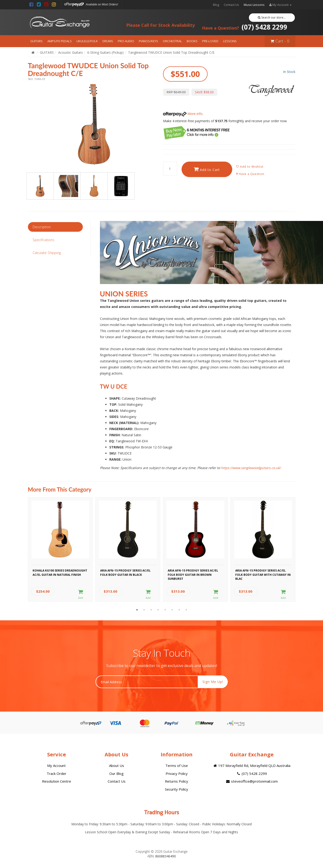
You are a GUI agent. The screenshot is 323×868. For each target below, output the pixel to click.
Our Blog (116, 773)
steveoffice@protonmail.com (251, 781)
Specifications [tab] (44, 240)
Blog (216, 5)
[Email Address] (147, 682)
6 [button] (172, 610)
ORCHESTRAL (172, 41)
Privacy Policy (177, 773)
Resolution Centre (57, 781)
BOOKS (192, 41)
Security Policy (177, 789)
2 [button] (144, 610)
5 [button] (165, 610)
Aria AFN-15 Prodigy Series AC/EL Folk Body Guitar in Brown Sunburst (193, 574)
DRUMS (108, 41)
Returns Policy (177, 781)
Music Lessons (254, 5)
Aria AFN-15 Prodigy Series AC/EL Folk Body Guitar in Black (125, 572)
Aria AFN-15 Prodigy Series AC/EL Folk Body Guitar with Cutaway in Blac (263, 574)
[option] (94, 124)
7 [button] (179, 610)
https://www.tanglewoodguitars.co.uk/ (251, 468)
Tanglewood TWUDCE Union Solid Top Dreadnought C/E (171, 52)
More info (183, 114)
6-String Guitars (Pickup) (105, 52)
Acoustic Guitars (70, 52)
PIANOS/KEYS (148, 41)
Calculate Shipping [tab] (47, 253)
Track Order (57, 773)
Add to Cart (207, 169)
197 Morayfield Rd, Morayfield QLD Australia (252, 766)
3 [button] (151, 610)
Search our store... (272, 17)
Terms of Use (177, 766)
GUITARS (36, 41)
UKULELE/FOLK (87, 41)
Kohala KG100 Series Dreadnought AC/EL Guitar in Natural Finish (60, 572)
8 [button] (186, 610)
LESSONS (230, 41)
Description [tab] (42, 227)
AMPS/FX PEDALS (60, 41)
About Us (117, 766)
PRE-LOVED (210, 41)
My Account (56, 766)
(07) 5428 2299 (245, 27)
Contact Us (231, 5)
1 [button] (137, 610)
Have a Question (250, 174)
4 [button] (158, 610)
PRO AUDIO (126, 41)
